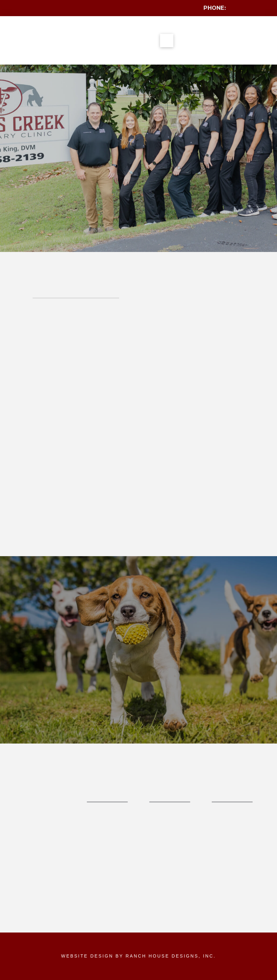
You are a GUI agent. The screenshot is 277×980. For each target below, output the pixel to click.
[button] (167, 41)
